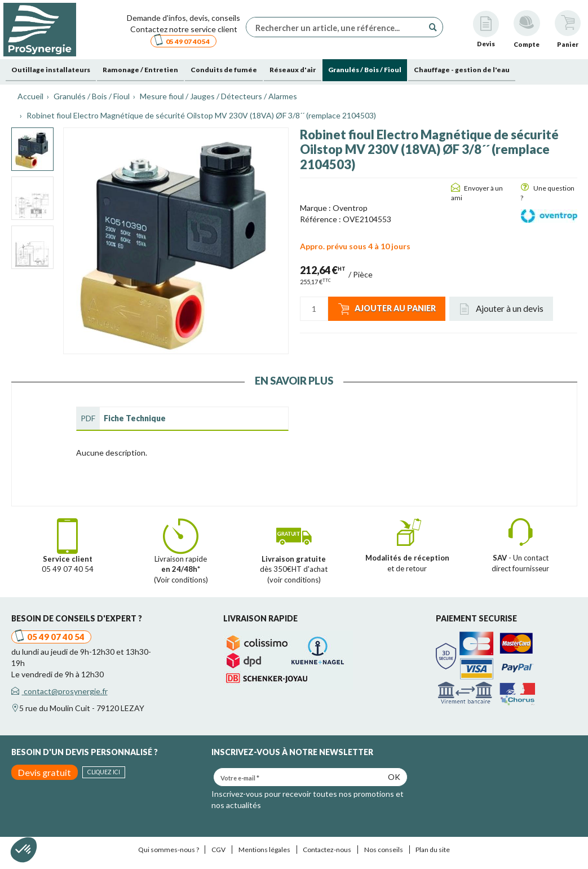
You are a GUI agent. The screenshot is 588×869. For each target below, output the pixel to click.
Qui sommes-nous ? (169, 850)
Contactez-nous (327, 850)
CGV (218, 850)
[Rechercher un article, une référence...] (338, 27)
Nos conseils (384, 850)
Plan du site (433, 850)
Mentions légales (264, 850)
